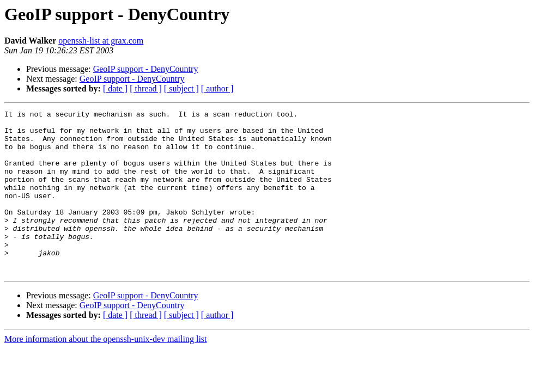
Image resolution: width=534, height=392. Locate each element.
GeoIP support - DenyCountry (146, 69)
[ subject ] (181, 88)
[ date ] (115, 88)
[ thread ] (146, 88)
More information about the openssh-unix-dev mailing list (106, 372)
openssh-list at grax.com (101, 41)
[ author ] (217, 88)
